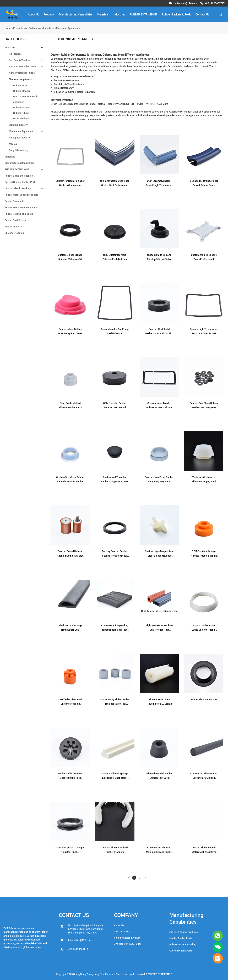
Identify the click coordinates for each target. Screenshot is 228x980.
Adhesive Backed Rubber (22, 73)
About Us (34, 14)
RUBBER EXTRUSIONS (143, 14)
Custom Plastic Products (18, 188)
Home (8, 28)
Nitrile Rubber (89, 104)
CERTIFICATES (122, 931)
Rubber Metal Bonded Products (21, 195)
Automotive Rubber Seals (23, 66)
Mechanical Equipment (21, 131)
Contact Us (202, 14)
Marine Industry (13, 226)
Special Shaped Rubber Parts (20, 182)
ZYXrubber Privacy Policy (128, 944)
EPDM (54, 104)
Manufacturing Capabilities (76, 14)
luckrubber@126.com (185, 3)
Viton (119, 104)
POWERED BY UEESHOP (159, 974)
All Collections (33, 28)
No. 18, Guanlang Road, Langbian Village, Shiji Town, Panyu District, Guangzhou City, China (86, 929)
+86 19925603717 (215, 3)
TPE (152, 104)
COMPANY (126, 915)
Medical (13, 144)
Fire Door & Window (19, 60)
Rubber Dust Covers (15, 220)
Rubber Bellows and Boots (19, 214)
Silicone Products (14, 233)
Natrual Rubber (106, 104)
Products (49, 14)
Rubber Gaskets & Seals (177, 14)
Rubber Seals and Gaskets (19, 176)
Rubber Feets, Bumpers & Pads (21, 207)
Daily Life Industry (19, 150)
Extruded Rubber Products (183, 932)
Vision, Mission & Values (127, 938)
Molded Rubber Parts (181, 938)
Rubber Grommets (14, 201)
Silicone (63, 104)
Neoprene (74, 104)
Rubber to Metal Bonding (183, 944)
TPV (146, 104)
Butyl (126, 104)
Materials (103, 14)
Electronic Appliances (68, 28)
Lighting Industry (18, 125)
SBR (133, 104)
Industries (119, 14)
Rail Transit (15, 54)
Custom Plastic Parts (181, 951)
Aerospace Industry (19, 138)
